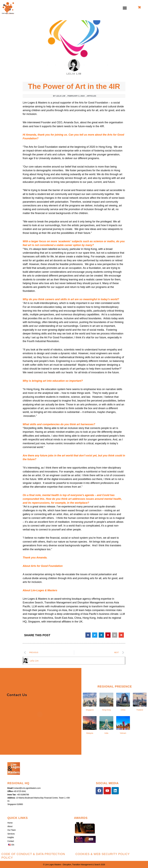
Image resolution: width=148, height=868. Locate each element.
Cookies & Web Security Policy (103, 854)
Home (10, 823)
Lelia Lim (34, 661)
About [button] (10, 826)
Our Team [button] (12, 830)
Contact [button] (11, 841)
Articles (91, 96)
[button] (125, 8)
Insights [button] (11, 837)
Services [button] (11, 834)
